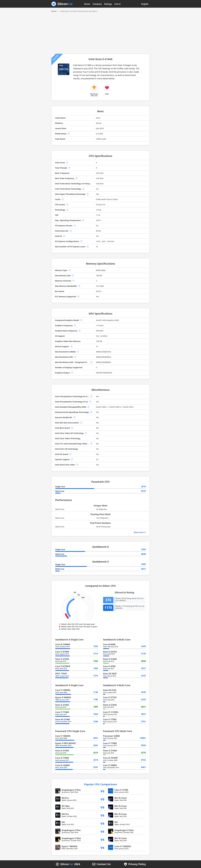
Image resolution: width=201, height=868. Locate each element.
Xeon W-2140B (62, 719)
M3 (116, 822)
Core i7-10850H (63, 690)
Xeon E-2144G (62, 659)
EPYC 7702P (61, 674)
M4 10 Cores (121, 798)
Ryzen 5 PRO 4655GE (65, 743)
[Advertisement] (100, 32)
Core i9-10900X (63, 644)
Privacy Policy (137, 864)
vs (102, 791)
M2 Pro (65, 798)
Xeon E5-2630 (110, 674)
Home (87, 4)
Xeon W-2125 (110, 690)
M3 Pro (65, 814)
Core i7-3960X (110, 765)
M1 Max (66, 806)
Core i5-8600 (109, 644)
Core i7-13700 (121, 790)
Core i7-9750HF (63, 666)
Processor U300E (111, 736)
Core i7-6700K (62, 652)
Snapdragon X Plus (71, 790)
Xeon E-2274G (110, 652)
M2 (63, 822)
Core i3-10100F (110, 758)
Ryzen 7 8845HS (70, 846)
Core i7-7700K (110, 743)
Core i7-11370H (111, 712)
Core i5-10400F (63, 765)
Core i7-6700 (109, 666)
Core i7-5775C (110, 697)
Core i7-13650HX (123, 846)
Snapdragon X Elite (124, 830)
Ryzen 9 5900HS (63, 697)
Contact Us (104, 864)
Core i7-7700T (110, 719)
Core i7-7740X (62, 712)
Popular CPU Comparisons (100, 784)
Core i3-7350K (62, 758)
